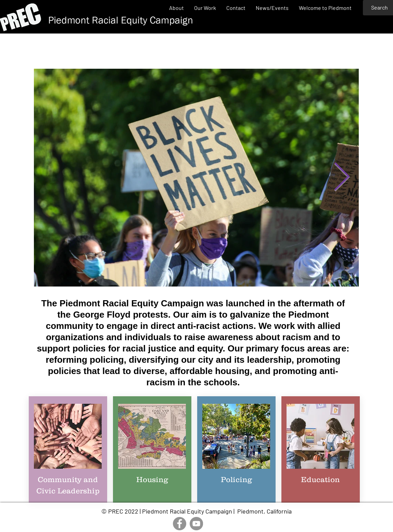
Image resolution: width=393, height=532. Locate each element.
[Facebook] (180, 524)
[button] (205, 8)
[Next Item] (342, 178)
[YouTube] (196, 524)
